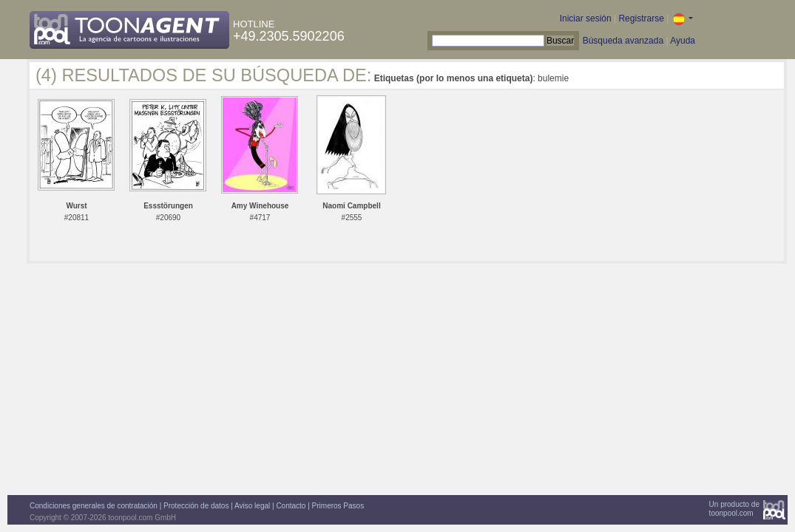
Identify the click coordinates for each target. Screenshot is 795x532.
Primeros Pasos (338, 506)
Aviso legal (252, 506)
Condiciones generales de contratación (94, 506)
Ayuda (683, 41)
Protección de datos (196, 506)
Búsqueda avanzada (623, 41)
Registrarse (641, 18)
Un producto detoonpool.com (734, 509)
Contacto (291, 506)
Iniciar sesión (586, 18)
